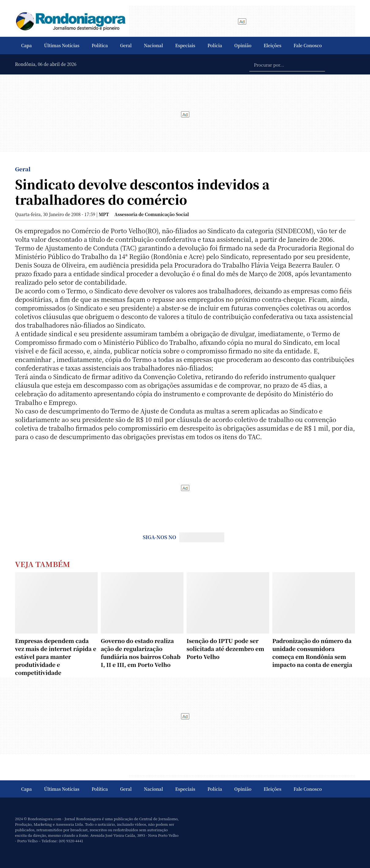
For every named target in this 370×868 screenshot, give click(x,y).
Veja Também (43, 564)
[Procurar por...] (287, 64)
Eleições (273, 45)
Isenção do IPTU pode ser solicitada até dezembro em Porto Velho (225, 649)
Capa (26, 45)
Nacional (153, 45)
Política (100, 45)
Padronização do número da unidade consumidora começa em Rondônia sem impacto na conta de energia (312, 653)
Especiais (185, 45)
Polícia (215, 45)
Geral (126, 45)
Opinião (243, 45)
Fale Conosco (308, 45)
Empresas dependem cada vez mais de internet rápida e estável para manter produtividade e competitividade (56, 657)
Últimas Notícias (62, 45)
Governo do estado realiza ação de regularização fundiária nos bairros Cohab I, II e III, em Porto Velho (141, 653)
